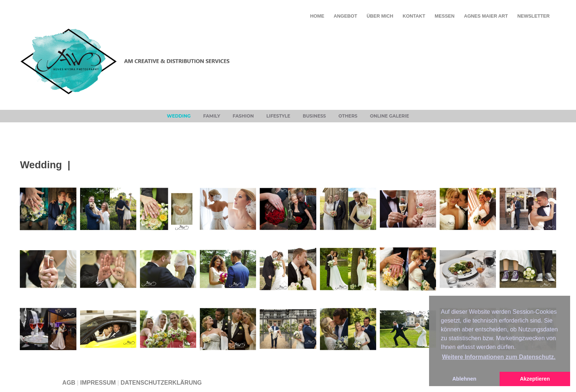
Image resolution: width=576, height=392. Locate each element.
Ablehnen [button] (464, 379)
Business (314, 116)
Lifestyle (278, 116)
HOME (317, 16)
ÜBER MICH (380, 16)
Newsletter (533, 16)
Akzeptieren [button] (535, 379)
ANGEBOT (345, 16)
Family (212, 116)
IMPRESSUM (98, 383)
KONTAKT (414, 16)
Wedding (179, 116)
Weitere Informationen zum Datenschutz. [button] (499, 357)
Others (348, 116)
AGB (69, 383)
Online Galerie (390, 116)
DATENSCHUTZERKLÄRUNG (161, 383)
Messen (444, 16)
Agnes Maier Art (486, 16)
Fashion (243, 116)
